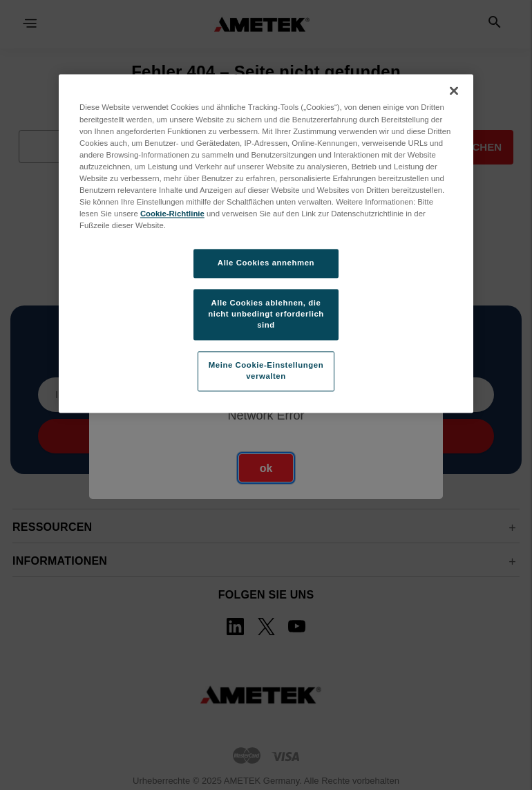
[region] (266, 244)
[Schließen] (454, 91)
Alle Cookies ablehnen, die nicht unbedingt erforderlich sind (266, 314)
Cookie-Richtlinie (172, 214)
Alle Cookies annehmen (266, 263)
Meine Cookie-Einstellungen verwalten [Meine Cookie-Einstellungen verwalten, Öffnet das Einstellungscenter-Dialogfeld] (266, 370)
